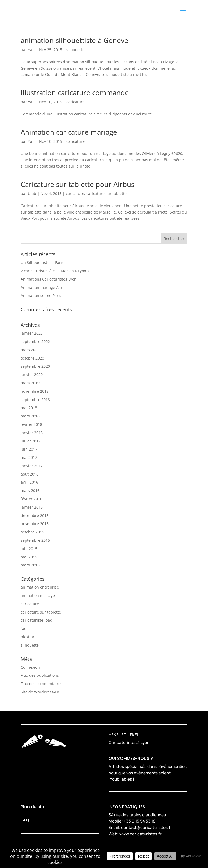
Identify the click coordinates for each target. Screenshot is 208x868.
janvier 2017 (32, 466)
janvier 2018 (32, 433)
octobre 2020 (32, 358)
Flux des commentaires (42, 684)
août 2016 (30, 474)
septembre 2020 (35, 366)
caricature (76, 102)
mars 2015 (30, 565)
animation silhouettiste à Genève (75, 40)
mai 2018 (29, 408)
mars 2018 (30, 416)
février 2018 (31, 424)
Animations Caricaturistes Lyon (49, 279)
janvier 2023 (32, 333)
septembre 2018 (35, 400)
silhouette (75, 50)
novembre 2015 (35, 524)
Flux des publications (40, 675)
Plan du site (33, 807)
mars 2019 (30, 383)
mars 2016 (30, 490)
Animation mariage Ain (41, 287)
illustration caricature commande (75, 93)
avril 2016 (29, 482)
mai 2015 (29, 557)
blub (32, 194)
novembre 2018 (35, 391)
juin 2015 (29, 549)
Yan (31, 50)
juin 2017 (29, 449)
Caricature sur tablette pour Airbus (78, 184)
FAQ (25, 820)
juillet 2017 (31, 441)
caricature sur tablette (106, 194)
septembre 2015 (35, 540)
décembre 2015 (35, 516)
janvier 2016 (32, 507)
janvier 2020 (32, 375)
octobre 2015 (32, 532)
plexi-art (28, 637)
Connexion (30, 667)
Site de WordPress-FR (40, 692)
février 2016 (31, 499)
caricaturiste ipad (37, 620)
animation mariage (38, 595)
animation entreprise (40, 587)
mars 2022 (30, 350)
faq (24, 628)
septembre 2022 (35, 341)
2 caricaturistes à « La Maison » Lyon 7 (55, 271)
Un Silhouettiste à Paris (42, 262)
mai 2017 (29, 457)
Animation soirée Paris (41, 295)
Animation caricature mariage (69, 132)
